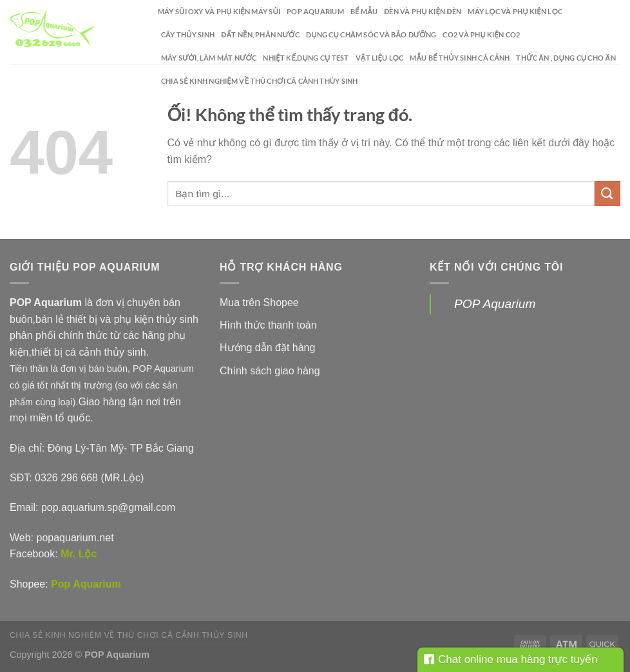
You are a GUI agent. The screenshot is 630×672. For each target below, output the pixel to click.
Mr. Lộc (79, 554)
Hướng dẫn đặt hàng (267, 348)
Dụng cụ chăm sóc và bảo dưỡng (371, 34)
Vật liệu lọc (380, 58)
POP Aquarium (315, 11)
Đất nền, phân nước (260, 34)
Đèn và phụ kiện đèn (423, 11)
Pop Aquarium (86, 584)
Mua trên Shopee (259, 302)
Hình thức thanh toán (268, 325)
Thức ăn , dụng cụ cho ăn (566, 58)
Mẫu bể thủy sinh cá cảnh (460, 58)
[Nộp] (607, 194)
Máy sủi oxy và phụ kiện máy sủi (219, 11)
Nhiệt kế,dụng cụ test (306, 58)
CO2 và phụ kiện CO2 (481, 34)
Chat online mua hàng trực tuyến (511, 659)
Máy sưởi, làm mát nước (209, 58)
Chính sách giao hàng (270, 371)
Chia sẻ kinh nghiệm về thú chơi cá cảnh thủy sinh (260, 81)
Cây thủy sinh (188, 34)
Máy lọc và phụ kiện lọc (515, 11)
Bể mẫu (364, 11)
